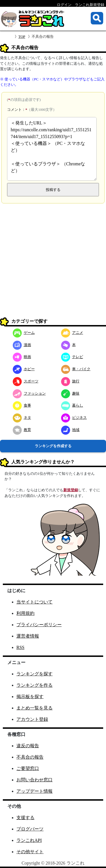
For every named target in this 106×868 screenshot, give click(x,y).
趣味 (70, 393)
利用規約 (25, 613)
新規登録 (71, 490)
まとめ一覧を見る (34, 708)
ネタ (22, 418)
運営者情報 (28, 636)
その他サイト (30, 852)
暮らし (72, 405)
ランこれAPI (29, 840)
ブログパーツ (30, 829)
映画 (22, 357)
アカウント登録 (32, 719)
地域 (70, 430)
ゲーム (24, 333)
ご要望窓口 (28, 768)
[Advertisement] (53, 262)
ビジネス (74, 418)
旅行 (70, 381)
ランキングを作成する (53, 446)
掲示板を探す (30, 697)
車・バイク (76, 369)
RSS (20, 647)
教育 (22, 430)
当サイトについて (34, 602)
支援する (25, 818)
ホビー (24, 369)
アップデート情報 (34, 791)
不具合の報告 (30, 757)
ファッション (29, 393)
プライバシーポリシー (39, 625)
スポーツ (26, 381)
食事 (22, 405)
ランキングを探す (34, 674)
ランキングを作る (34, 685)
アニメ (72, 333)
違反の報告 (28, 746)
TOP (22, 37)
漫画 (22, 345)
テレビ (72, 357)
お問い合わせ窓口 (34, 780)
